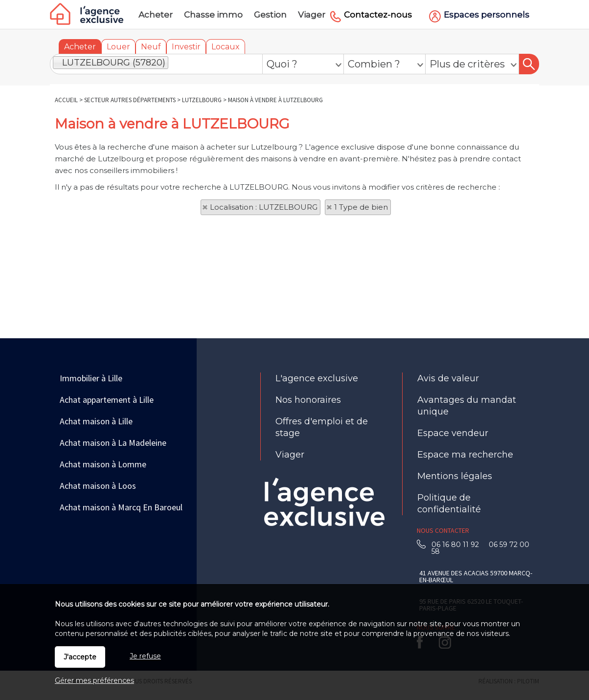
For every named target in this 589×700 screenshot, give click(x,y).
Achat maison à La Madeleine (113, 443)
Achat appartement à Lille (107, 400)
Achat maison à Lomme (103, 464)
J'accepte (80, 657)
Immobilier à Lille (91, 378)
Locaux (226, 47)
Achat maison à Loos (98, 486)
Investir (186, 47)
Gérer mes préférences (94, 680)
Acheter (80, 47)
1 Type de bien (361, 207)
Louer (118, 47)
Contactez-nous (378, 15)
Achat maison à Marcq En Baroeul (121, 507)
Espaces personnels (487, 15)
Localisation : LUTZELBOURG (264, 207)
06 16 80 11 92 (458, 545)
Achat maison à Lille (96, 421)
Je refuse (145, 656)
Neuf (151, 47)
